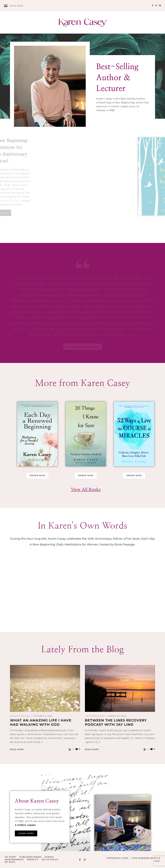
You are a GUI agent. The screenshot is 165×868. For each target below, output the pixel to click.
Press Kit (33, 860)
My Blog (10, 862)
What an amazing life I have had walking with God (41, 722)
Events (49, 857)
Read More (17, 749)
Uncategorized (20, 716)
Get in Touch (50, 860)
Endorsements (14, 860)
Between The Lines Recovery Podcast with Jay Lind (116, 722)
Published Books (31, 857)
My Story (11, 857)
